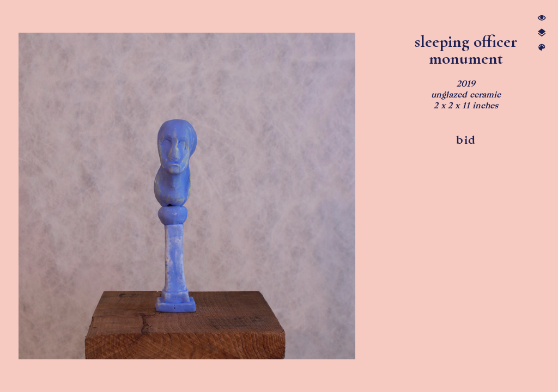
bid (466, 140)
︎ (542, 33)
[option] (187, 196)
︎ (542, 48)
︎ (542, 18)
